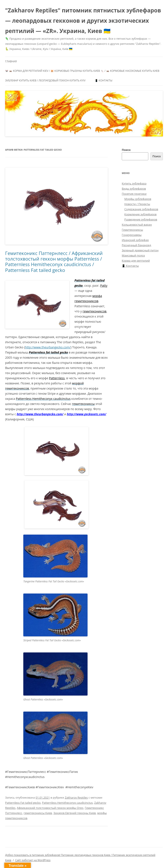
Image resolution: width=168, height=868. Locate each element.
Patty (104, 286)
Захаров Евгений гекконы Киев (75, 813)
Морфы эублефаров (138, 199)
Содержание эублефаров (141, 209)
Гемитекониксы (132, 230)
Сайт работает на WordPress (33, 860)
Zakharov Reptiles (76, 798)
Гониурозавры (132, 235)
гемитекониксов (94, 311)
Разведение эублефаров (141, 219)
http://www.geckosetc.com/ (86, 414)
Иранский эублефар (135, 240)
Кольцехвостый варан (137, 225)
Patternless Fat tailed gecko (23, 803)
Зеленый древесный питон (140, 250)
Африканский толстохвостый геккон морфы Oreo (50, 808)
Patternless (57, 378)
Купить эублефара (134, 183)
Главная (11, 61)
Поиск (126, 150)
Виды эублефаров (134, 189)
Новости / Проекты (137, 204)
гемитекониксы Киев (38, 813)
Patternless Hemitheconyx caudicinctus (67, 803)
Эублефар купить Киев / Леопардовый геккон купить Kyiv (45, 80)
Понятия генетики (134, 194)
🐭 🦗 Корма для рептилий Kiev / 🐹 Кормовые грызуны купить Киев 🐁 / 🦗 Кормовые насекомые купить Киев (82, 71)
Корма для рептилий (136, 261)
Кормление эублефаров (140, 214)
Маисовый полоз (133, 255)
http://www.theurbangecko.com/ (48, 347)
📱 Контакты (104, 80)
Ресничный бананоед (136, 245)
